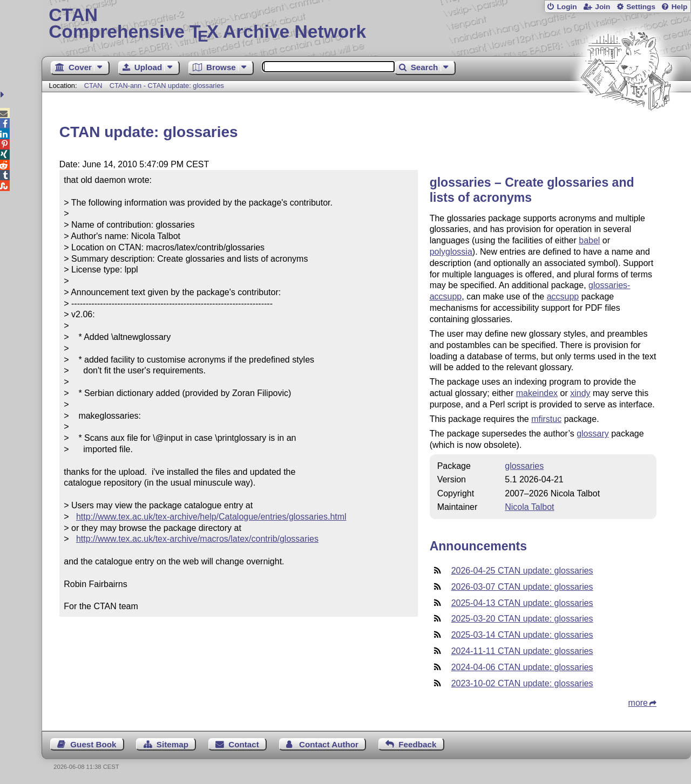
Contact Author (329, 744)
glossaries (524, 466)
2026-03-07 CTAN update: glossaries (522, 587)
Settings (641, 7)
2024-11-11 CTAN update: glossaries (522, 651)
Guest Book (93, 744)
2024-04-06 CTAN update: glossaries (522, 667)
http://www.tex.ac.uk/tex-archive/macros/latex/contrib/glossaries (197, 539)
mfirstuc (546, 419)
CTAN (93, 86)
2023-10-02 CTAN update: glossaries (522, 683)
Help (680, 7)
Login (567, 7)
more (638, 703)
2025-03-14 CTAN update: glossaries (522, 635)
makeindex (537, 393)
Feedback (417, 744)
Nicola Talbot (529, 507)
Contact (244, 744)
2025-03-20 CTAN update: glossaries (522, 619)
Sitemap (172, 744)
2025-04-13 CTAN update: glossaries (522, 603)
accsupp (563, 296)
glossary (593, 434)
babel (589, 240)
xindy (580, 393)
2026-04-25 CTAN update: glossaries (522, 571)
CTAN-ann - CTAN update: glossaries (167, 86)
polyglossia (451, 252)
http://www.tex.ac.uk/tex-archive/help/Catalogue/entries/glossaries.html (211, 517)
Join (602, 7)
